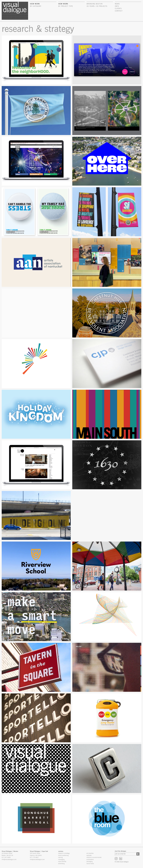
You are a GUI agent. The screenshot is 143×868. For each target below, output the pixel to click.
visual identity (62, 862)
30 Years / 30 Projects (97, 6)
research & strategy (64, 853)
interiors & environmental (94, 857)
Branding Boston (95, 4)
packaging (90, 862)
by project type (66, 6)
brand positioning (63, 855)
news (117, 4)
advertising (61, 864)
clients (118, 9)
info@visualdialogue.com (9, 860)
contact (119, 11)
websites (89, 855)
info (117, 6)
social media (90, 864)
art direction (90, 853)
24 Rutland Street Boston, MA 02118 (7, 854)
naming (60, 857)
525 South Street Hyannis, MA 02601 (36, 854)
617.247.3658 (6, 857)
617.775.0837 (34, 857)
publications (90, 860)
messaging (61, 860)
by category (36, 6)
